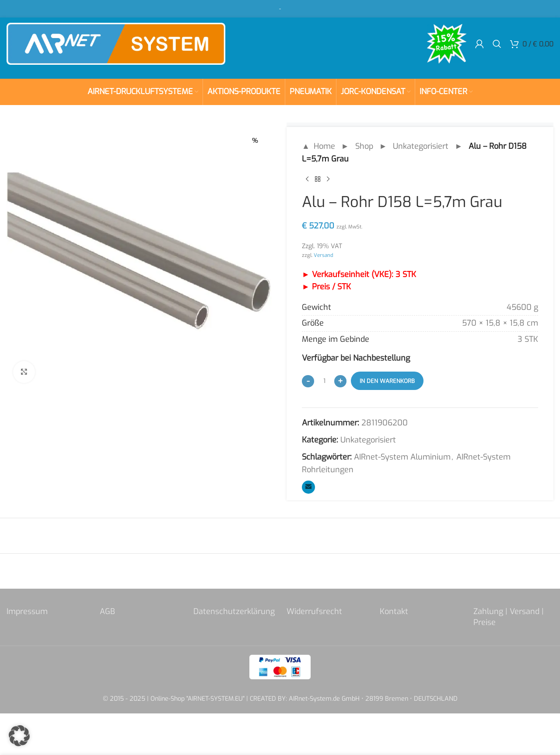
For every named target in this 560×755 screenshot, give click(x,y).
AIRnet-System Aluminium (402, 457)
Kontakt (394, 611)
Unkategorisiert (421, 146)
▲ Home (318, 146)
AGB (107, 611)
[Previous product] (307, 179)
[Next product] (328, 179)
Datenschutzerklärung (234, 611)
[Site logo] (116, 43)
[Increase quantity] (340, 381)
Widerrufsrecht (314, 611)
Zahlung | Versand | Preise (509, 617)
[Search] (497, 44)
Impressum (27, 611)
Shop (364, 146)
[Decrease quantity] (308, 381)
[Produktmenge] (324, 381)
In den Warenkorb (387, 381)
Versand (324, 255)
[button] (19, 736)
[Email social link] (308, 487)
